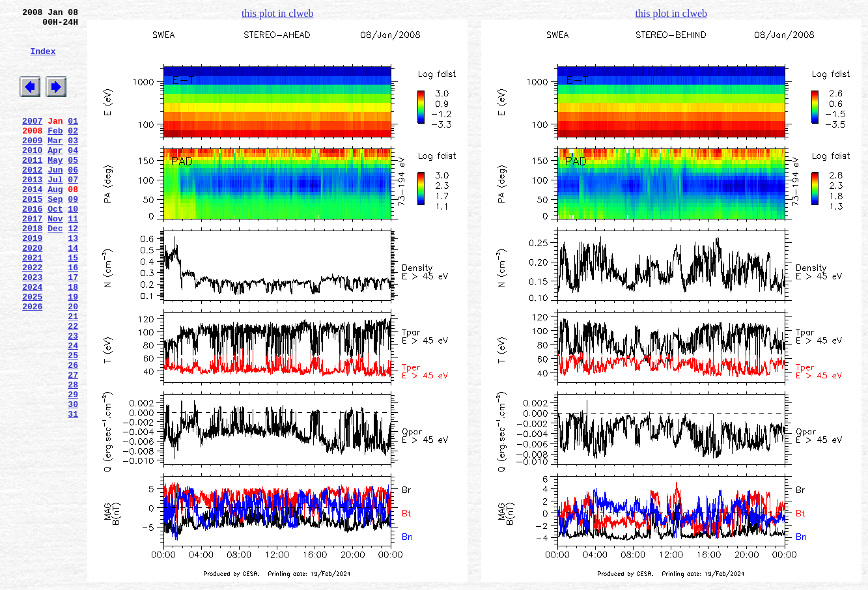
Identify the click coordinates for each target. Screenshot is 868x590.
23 (73, 398)
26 (73, 433)
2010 (32, 175)
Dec (55, 269)
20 (73, 363)
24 (73, 410)
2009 (32, 163)
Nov (55, 257)
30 (73, 480)
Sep (55, 234)
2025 (32, 351)
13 (73, 281)
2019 (32, 281)
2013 (32, 210)
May (55, 187)
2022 (32, 316)
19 (73, 351)
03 (73, 163)
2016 (32, 246)
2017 (32, 257)
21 (73, 374)
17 (73, 328)
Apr (55, 175)
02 (73, 152)
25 (73, 421)
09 (73, 234)
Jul (55, 210)
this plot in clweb (278, 13)
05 (73, 187)
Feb (55, 152)
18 (73, 339)
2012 (32, 199)
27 (73, 445)
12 (73, 269)
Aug (55, 222)
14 (73, 292)
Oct (55, 246)
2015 (32, 234)
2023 (32, 328)
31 (73, 492)
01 (73, 140)
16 (73, 316)
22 (73, 386)
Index (43, 61)
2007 (32, 140)
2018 (32, 269)
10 (73, 246)
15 (73, 304)
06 (73, 199)
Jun (55, 199)
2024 (32, 339)
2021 (32, 304)
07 (73, 210)
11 (73, 257)
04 (73, 175)
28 (73, 457)
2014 (32, 222)
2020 (32, 292)
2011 (32, 187)
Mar (55, 163)
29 (73, 468)
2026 (32, 363)
